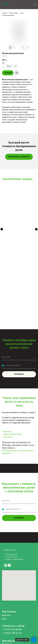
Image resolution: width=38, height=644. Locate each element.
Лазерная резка (10, 588)
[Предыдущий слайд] (5, 33)
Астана (6, 621)
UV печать (7, 570)
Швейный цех (11, 555)
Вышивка (7, 558)
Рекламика (9, 526)
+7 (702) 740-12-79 (10, 471)
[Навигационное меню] (35, 5)
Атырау (6, 624)
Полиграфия (8, 592)
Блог (4, 533)
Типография (8, 595)
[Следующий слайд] (33, 33)
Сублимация (8, 573)
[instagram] (6, 480)
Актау (5, 627)
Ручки (22, 13)
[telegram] (9, 480)
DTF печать (8, 567)
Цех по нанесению (14, 564)
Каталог (6, 529)
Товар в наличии (13, 13)
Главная (4, 13)
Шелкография (9, 575)
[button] (19, 157)
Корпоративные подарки (14, 599)
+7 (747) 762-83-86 (10, 469)
